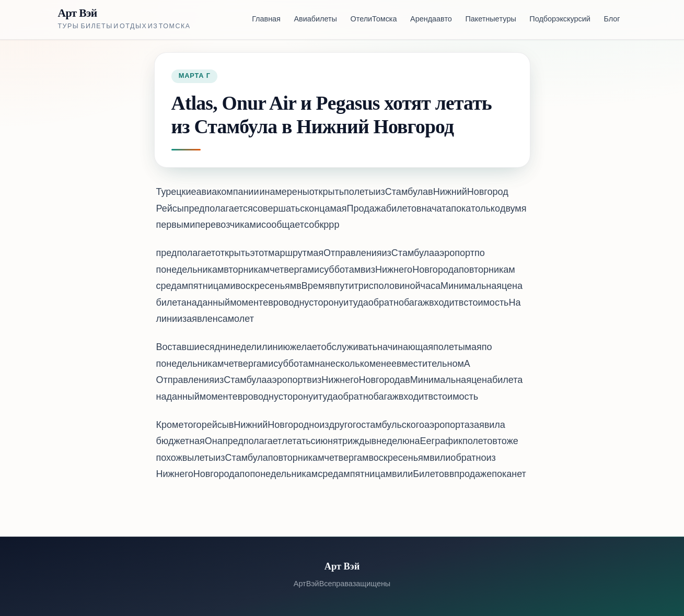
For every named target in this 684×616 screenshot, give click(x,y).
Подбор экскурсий (560, 20)
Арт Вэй (78, 13)
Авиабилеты (316, 20)
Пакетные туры (490, 20)
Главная (266, 20)
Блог (612, 20)
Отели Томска (374, 20)
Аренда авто (431, 20)
